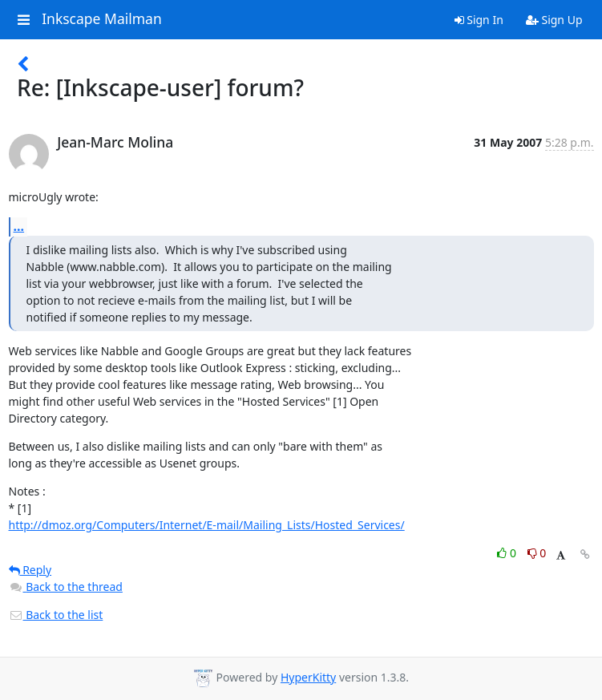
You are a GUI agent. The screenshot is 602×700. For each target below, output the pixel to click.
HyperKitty (308, 677)
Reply (30, 570)
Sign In (479, 20)
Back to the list (56, 615)
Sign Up (554, 20)
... (19, 226)
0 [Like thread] (508, 553)
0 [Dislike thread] (537, 553)
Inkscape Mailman (102, 19)
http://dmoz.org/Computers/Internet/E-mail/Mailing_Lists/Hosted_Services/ (207, 525)
